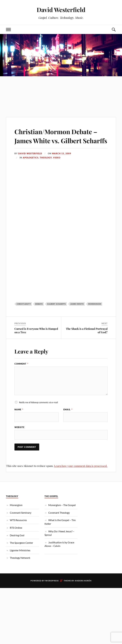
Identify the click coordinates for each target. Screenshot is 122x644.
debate (39, 313)
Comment (21, 373)
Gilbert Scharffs (56, 313)
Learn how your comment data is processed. (81, 475)
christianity (24, 313)
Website (19, 436)
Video (57, 167)
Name (19, 419)
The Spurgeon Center (21, 552)
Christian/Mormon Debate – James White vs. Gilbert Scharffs (60, 140)
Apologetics (31, 167)
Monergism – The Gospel (62, 514)
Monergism (16, 514)
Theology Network (20, 567)
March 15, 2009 (62, 163)
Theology (46, 167)
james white (77, 313)
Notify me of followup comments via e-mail (38, 411)
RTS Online (16, 537)
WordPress (52, 590)
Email (68, 419)
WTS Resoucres (18, 529)
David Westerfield (61, 10)
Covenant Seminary (21, 522)
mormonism (95, 313)
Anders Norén (83, 590)
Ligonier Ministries (20, 559)
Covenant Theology (59, 522)
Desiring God (17, 544)
